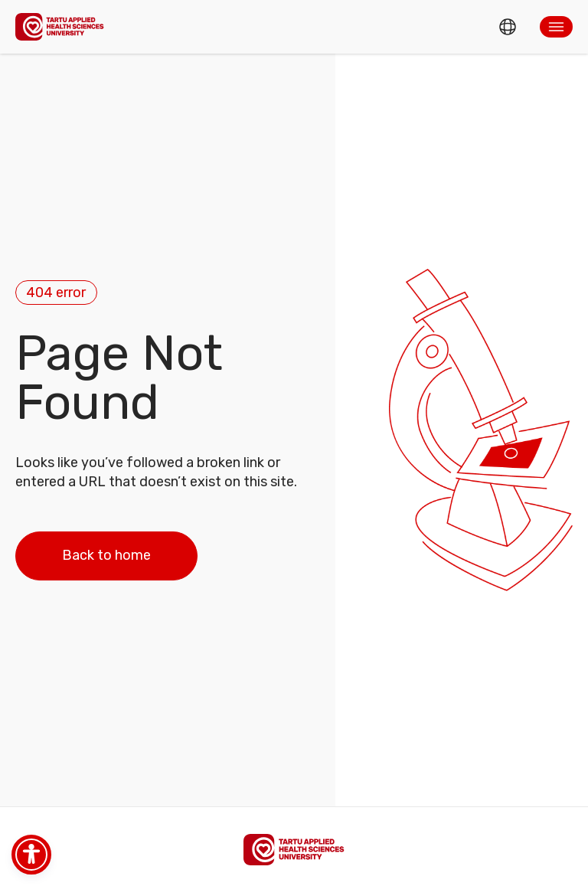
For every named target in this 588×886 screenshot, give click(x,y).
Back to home (106, 555)
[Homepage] (60, 26)
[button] (556, 27)
